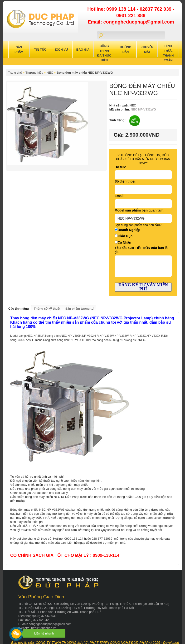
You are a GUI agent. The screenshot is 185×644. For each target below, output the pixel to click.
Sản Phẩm (19, 50)
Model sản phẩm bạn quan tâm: (140, 210)
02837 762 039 (156, 9)
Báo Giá (83, 50)
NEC (50, 73)
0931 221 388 (131, 15)
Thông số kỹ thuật (47, 309)
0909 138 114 (122, 9)
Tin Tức (40, 50)
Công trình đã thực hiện (104, 53)
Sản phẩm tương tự (80, 309)
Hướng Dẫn (126, 50)
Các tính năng (19, 309)
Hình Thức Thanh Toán (168, 53)
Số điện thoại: (126, 181)
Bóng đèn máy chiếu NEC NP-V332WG (85, 73)
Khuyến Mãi (147, 50)
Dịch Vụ (62, 50)
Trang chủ (15, 73)
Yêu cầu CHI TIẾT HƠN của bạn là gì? (141, 250)
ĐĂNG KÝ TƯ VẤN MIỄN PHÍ (143, 287)
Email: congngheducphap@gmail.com (131, 22)
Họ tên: (120, 167)
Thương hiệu (34, 73)
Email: (120, 196)
